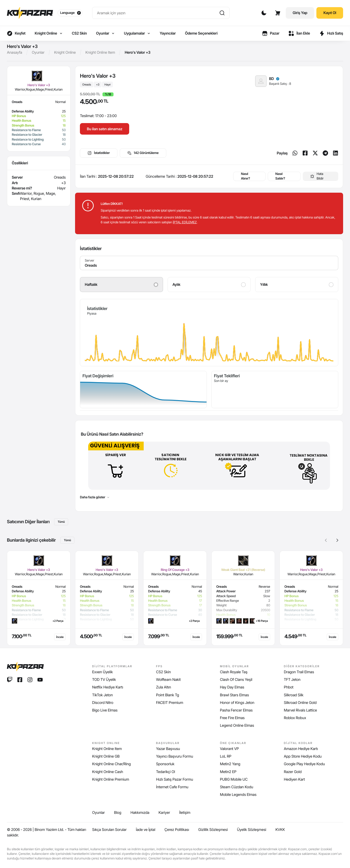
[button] (337, 540)
